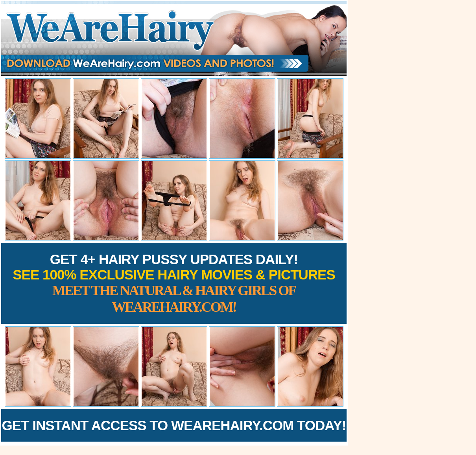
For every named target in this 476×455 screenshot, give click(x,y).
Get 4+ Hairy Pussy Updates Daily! (174, 283)
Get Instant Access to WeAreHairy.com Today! (174, 425)
